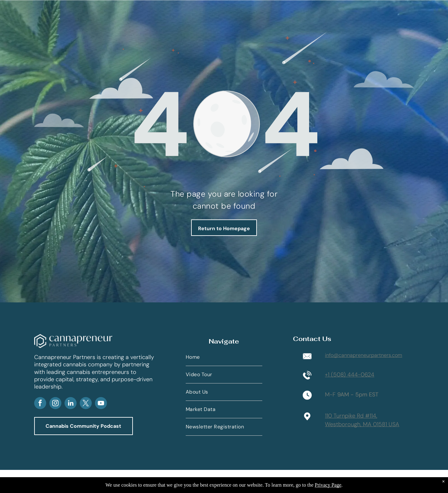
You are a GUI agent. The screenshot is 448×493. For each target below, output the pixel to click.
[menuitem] (224, 357)
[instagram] (55, 404)
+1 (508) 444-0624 (350, 375)
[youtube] (101, 404)
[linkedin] (71, 404)
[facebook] (40, 404)
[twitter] (86, 404)
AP (86, 388)
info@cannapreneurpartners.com (364, 355)
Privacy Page (328, 485)
